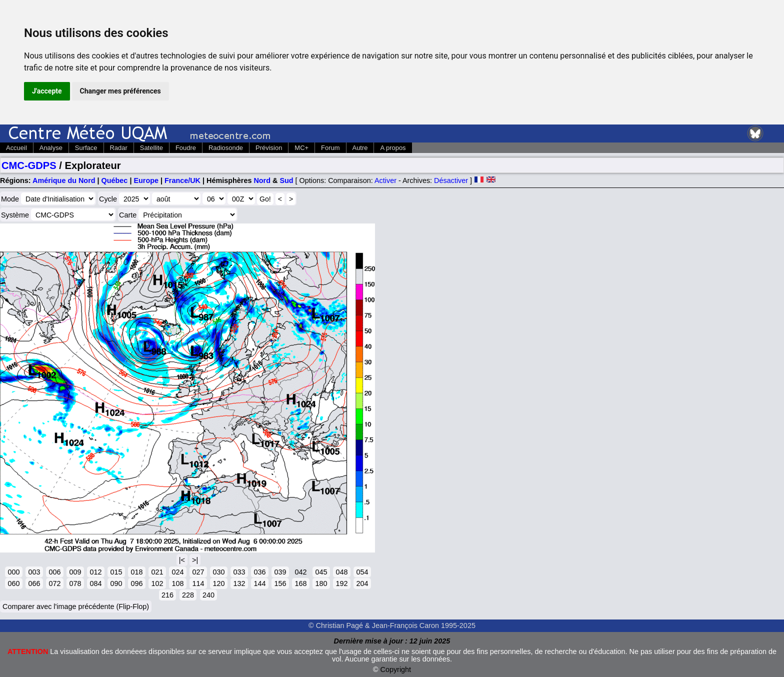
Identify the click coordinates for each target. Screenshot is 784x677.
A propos (393, 148)
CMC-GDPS (29, 165)
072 (54, 583)
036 (259, 572)
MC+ (301, 148)
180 (321, 583)
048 (341, 572)
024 (177, 572)
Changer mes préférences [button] (120, 91)
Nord (262, 180)
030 (218, 572)
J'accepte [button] (47, 91)
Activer (385, 180)
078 (75, 583)
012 (95, 572)
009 (75, 572)
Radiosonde (226, 148)
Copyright (396, 669)
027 (198, 572)
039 (280, 572)
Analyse (51, 148)
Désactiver (451, 180)
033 (239, 572)
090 (116, 583)
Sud (286, 180)
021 (157, 572)
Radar (119, 148)
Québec (115, 180)
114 (198, 583)
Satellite (151, 148)
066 (34, 583)
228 (188, 595)
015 (116, 572)
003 (34, 572)
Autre (360, 148)
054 (362, 572)
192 (341, 583)
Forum (330, 148)
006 (54, 572)
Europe (146, 180)
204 (362, 583)
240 (208, 595)
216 (167, 595)
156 (280, 583)
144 (259, 583)
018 (136, 572)
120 (218, 583)
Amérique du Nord (64, 180)
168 (300, 583)
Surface (86, 148)
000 (13, 572)
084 (95, 583)
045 (321, 572)
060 (13, 583)
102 (157, 583)
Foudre (186, 148)
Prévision (269, 148)
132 (239, 583)
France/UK (182, 180)
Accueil (16, 148)
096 (136, 583)
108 (177, 583)
